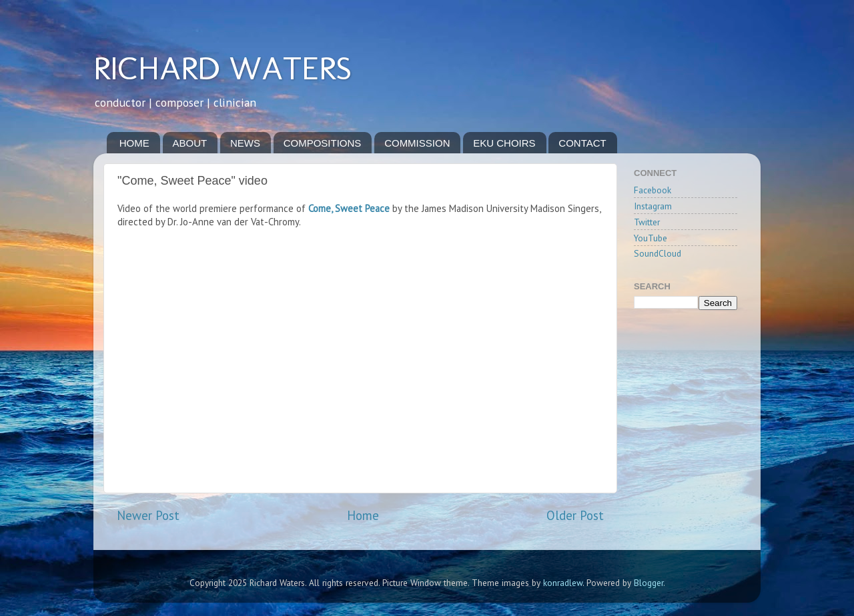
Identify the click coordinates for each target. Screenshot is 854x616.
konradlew (563, 583)
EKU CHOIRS (504, 143)
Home (363, 515)
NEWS (245, 143)
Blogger (649, 583)
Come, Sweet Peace (349, 208)
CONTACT (582, 143)
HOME (134, 143)
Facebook (653, 190)
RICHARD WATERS (223, 68)
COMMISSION (417, 143)
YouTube (651, 238)
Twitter (647, 222)
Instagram (653, 206)
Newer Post (148, 515)
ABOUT (190, 143)
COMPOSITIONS (323, 143)
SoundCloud (658, 253)
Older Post (575, 515)
